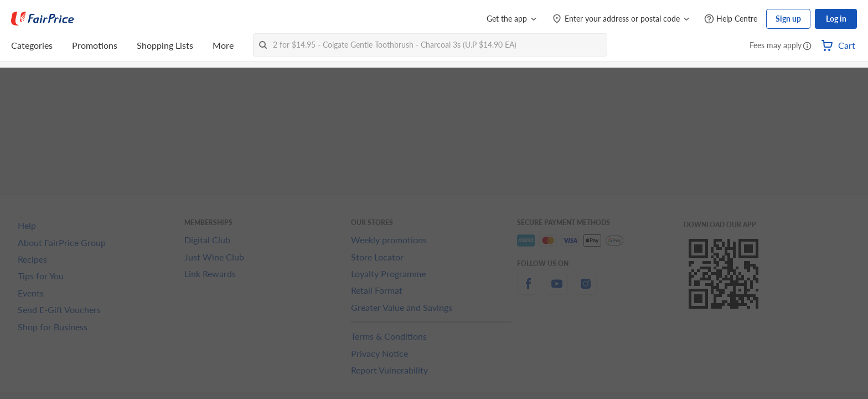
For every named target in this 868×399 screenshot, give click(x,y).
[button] (807, 47)
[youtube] (557, 290)
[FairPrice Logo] (43, 19)
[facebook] (528, 290)
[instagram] (586, 290)
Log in (836, 19)
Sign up (788, 19)
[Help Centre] (731, 19)
